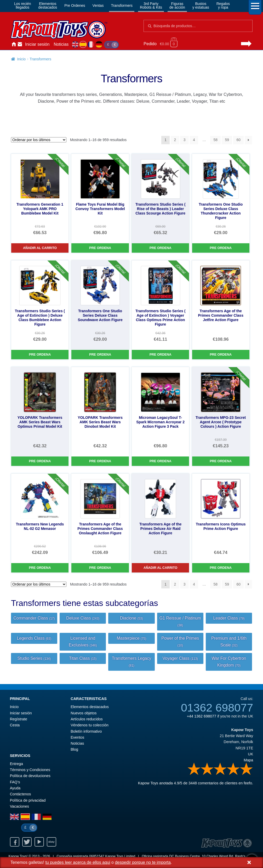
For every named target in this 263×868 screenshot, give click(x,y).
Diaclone (131, 618)
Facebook (15, 842)
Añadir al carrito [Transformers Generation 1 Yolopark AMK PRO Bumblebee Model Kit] (40, 248)
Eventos (77, 737)
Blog (74, 749)
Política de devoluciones (30, 776)
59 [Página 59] (227, 140)
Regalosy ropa (223, 5)
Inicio (14, 44)
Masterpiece (132, 638)
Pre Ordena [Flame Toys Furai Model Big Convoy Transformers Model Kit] (100, 248)
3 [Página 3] (185, 140)
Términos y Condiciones (30, 770)
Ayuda (15, 788)
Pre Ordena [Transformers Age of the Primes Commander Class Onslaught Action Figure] (100, 568)
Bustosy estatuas (201, 5)
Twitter (27, 842)
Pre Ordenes (75, 5)
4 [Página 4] (194, 140)
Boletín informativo (86, 731)
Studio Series (34, 658)
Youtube (39, 842)
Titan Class (83, 658)
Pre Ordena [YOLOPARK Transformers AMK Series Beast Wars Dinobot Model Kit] (100, 461)
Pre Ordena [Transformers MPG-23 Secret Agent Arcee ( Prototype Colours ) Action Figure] (221, 461)
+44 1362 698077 (202, 716)
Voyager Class (180, 658)
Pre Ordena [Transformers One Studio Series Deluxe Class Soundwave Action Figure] (100, 355)
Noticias (61, 44)
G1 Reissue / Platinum (180, 621)
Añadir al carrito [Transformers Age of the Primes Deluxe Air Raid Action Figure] (160, 568)
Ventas (98, 5)
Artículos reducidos (87, 719)
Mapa (248, 760)
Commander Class (34, 618)
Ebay (52, 842)
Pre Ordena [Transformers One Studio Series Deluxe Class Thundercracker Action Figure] (221, 248)
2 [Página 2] (175, 140)
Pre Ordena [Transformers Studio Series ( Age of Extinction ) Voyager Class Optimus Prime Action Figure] (161, 355)
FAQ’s (15, 782)
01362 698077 (217, 708)
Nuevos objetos (84, 713)
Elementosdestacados (48, 5)
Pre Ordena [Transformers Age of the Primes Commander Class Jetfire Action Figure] (221, 355)
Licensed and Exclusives (83, 642)
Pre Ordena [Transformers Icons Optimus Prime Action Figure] (221, 568)
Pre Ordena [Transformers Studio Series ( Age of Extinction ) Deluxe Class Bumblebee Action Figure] (40, 355)
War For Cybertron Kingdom (229, 662)
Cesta (15, 725)
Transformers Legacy (132, 662)
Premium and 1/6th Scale (229, 642)
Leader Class (229, 618)
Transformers (122, 5)
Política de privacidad (28, 800)
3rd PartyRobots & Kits (151, 5)
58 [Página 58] (215, 140)
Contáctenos (20, 44)
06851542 (97, 856)
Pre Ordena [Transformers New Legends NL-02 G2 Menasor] (40, 568)
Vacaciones (19, 806)
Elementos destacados (90, 707)
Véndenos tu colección (90, 725)
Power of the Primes (180, 642)
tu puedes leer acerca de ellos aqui (78, 862)
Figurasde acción (177, 5)
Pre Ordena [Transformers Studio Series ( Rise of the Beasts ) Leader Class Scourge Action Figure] (161, 248)
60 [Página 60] (238, 140)
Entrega (16, 764)
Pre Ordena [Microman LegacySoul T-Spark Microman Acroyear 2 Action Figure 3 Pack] (161, 461)
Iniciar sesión (37, 44)
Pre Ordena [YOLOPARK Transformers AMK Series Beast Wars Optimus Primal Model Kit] (40, 461)
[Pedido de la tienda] (39, 140)
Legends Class (34, 638)
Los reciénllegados (23, 5)
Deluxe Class (83, 618)
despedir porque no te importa (143, 862)
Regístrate (19, 719)
